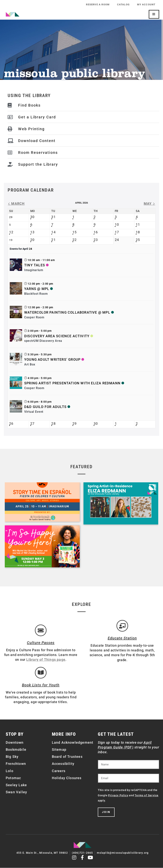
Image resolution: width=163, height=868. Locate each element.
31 (53, 217)
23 (96, 240)
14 (53, 232)
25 (138, 240)
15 (75, 232)
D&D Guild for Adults (45, 407)
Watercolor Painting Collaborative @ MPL (67, 312)
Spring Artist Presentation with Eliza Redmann (72, 383)
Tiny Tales (35, 265)
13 (32, 232)
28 (53, 424)
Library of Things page (46, 660)
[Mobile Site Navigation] (154, 14)
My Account (146, 4)
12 (11, 232)
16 (96, 232)
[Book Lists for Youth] (41, 673)
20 (32, 240)
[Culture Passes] (41, 630)
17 (117, 232)
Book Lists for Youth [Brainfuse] (41, 685)
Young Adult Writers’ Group (52, 359)
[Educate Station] (122, 626)
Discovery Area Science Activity (57, 336)
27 (32, 424)
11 (138, 224)
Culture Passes (41, 643)
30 (32, 217)
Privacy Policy (118, 796)
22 (75, 240)
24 (117, 240)
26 (11, 424)
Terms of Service (147, 796)
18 (138, 232)
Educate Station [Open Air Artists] (122, 638)
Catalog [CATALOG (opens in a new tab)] (123, 4)
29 (75, 424)
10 (117, 224)
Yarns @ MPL (37, 289)
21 (53, 240)
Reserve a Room (98, 4)
